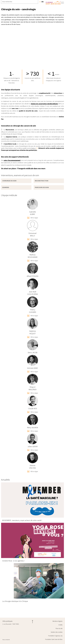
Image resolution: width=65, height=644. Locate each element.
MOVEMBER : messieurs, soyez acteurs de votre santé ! (22, 520)
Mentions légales (58, 621)
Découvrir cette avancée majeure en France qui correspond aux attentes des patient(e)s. (32, 149)
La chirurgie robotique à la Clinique (15, 601)
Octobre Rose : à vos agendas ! (13, 561)
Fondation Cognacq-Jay (55, 636)
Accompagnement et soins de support (3, 612)
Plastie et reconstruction (62, 612)
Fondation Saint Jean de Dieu (54, 639)
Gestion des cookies (57, 632)
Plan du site (59, 628)
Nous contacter (6, 640)
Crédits (60, 625)
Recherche (42, 2)
